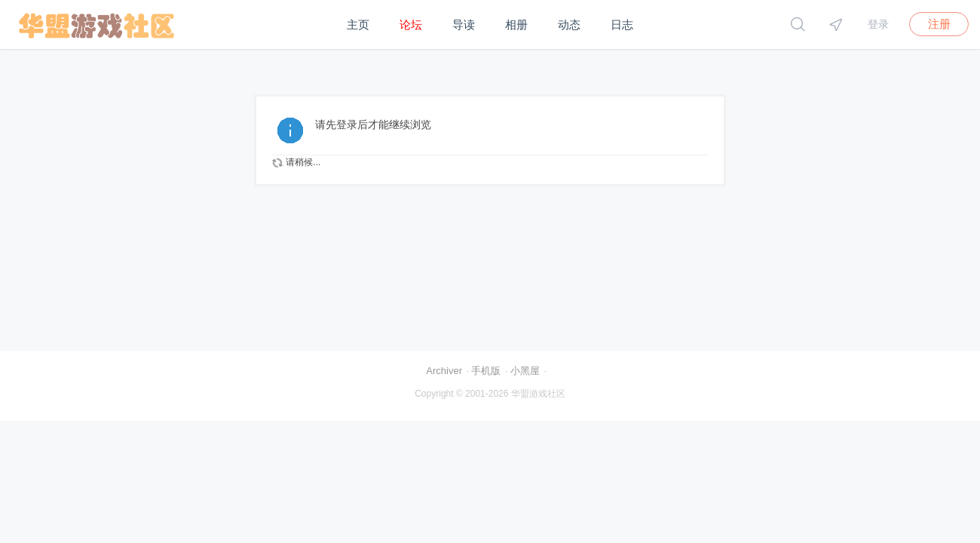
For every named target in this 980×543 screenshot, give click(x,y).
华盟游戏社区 (538, 394)
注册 (939, 24)
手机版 (486, 371)
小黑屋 (525, 371)
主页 (358, 25)
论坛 (411, 25)
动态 (569, 25)
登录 (878, 24)
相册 (516, 25)
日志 (622, 25)
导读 (464, 25)
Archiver (444, 371)
